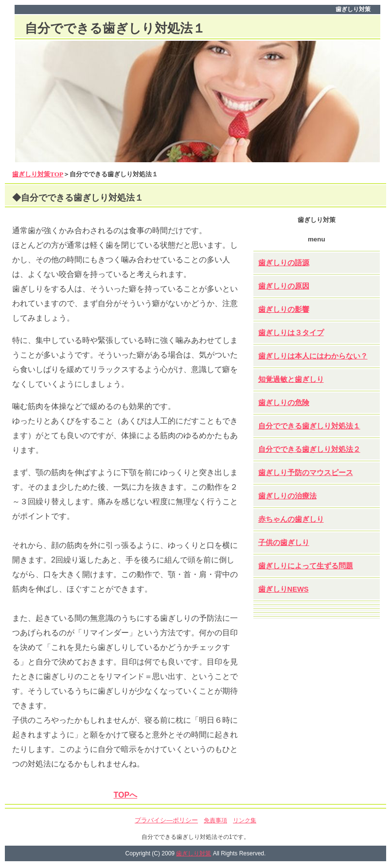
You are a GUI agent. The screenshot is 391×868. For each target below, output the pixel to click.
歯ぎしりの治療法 (287, 496)
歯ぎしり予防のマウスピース (306, 473)
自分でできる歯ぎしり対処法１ (309, 426)
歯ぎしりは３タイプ (291, 333)
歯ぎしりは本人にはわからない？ (313, 356)
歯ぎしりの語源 (284, 263)
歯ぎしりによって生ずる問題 (306, 566)
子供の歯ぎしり (284, 543)
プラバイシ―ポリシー (166, 820)
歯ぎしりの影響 (284, 309)
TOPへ (125, 795)
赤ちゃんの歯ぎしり (291, 519)
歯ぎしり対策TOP (38, 174)
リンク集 (245, 820)
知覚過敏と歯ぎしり (291, 379)
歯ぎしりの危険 (284, 403)
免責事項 (215, 820)
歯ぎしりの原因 (284, 286)
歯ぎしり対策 (194, 853)
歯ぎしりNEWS (284, 589)
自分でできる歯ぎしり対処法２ (309, 449)
